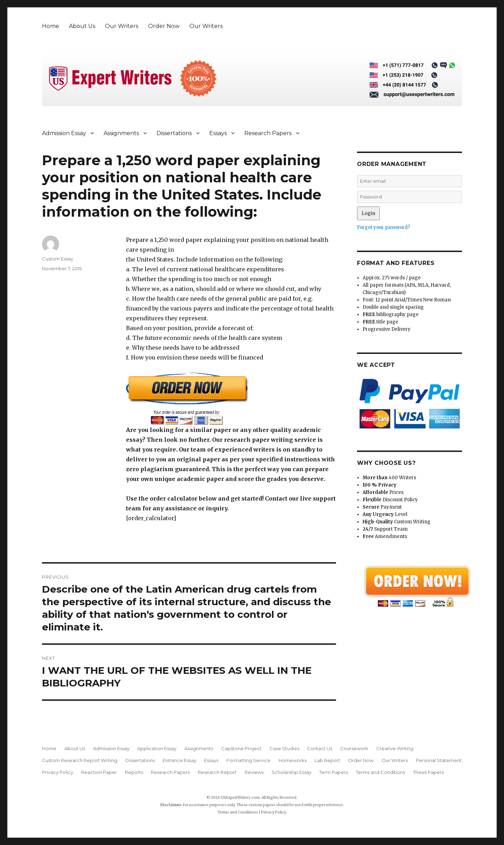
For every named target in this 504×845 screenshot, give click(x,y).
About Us (82, 26)
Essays (218, 133)
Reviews (254, 772)
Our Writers (122, 26)
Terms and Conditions (380, 772)
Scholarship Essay (292, 772)
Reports (134, 772)
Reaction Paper (99, 772)
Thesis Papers (428, 772)
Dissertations (174, 133)
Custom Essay (58, 259)
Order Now (164, 26)
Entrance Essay (180, 760)
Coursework (354, 748)
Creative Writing (395, 748)
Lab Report (327, 760)
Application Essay (157, 748)
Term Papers (334, 772)
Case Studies (284, 748)
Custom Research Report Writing (80, 760)
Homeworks (293, 760)
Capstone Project (241, 748)
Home (51, 26)
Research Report (217, 772)
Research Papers (268, 133)
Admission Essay (64, 133)
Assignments (121, 133)
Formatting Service (248, 760)
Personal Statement (439, 760)
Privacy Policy (58, 772)
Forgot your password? (384, 227)
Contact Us (320, 748)
